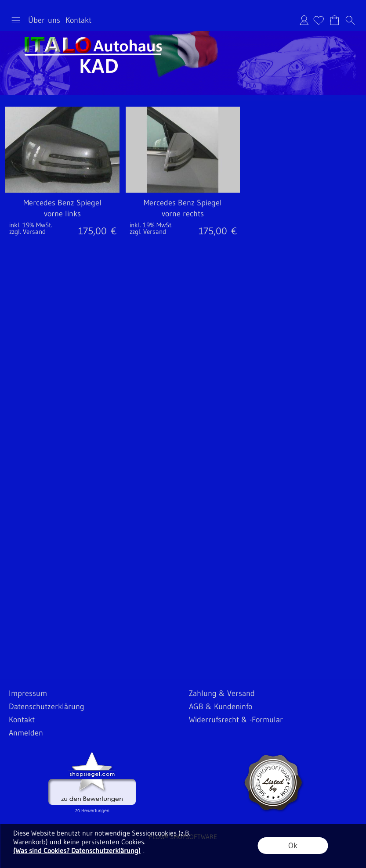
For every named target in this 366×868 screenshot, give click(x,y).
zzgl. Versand (27, 231)
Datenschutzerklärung (47, 707)
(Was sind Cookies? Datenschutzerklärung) (77, 850)
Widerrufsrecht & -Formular (236, 720)
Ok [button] (293, 846)
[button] (16, 20)
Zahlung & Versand (222, 693)
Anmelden (304, 20)
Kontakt (78, 20)
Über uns (44, 20)
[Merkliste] (319, 20)
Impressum (28, 693)
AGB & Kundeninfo (221, 707)
